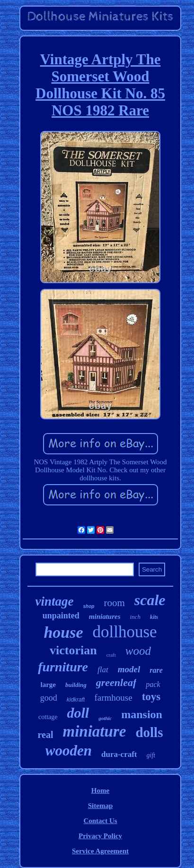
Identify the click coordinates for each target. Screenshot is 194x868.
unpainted (61, 616)
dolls (149, 732)
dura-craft (119, 754)
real (46, 735)
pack (153, 684)
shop (89, 606)
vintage (55, 601)
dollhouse (125, 632)
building (76, 685)
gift (151, 755)
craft (111, 655)
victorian (73, 650)
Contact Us (100, 821)
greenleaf (116, 682)
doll (78, 713)
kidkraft (76, 700)
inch (135, 617)
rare (156, 670)
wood (138, 651)
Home (100, 790)
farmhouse (113, 698)
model (129, 669)
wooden (69, 751)
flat (103, 670)
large (48, 685)
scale (150, 600)
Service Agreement (100, 851)
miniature (95, 731)
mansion (142, 714)
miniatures (105, 616)
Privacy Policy (100, 836)
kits (154, 617)
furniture (63, 667)
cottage (48, 717)
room (114, 603)
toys (151, 697)
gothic (105, 718)
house (63, 632)
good (49, 698)
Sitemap (101, 806)
